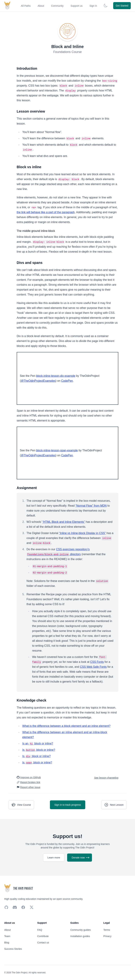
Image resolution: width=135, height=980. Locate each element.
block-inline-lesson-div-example (56, 376)
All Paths (26, 6)
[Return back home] (7, 6)
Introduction (27, 68)
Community (57, 6)
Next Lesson (114, 805)
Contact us (43, 943)
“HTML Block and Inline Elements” (64, 522)
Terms (107, 930)
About (41, 6)
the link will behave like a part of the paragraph (46, 212)
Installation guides (80, 936)
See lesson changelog (106, 778)
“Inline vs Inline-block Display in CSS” (82, 533)
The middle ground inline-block (36, 231)
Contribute (43, 936)
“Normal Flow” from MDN (91, 506)
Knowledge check (32, 700)
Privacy (107, 936)
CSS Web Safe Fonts (93, 667)
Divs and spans (30, 263)
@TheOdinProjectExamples (38, 381)
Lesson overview (31, 111)
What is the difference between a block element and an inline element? (66, 726)
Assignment (27, 488)
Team (7, 936)
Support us (76, 6)
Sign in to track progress (68, 805)
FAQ (40, 930)
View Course (21, 805)
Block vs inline (29, 167)
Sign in (93, 6)
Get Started (122, 6)
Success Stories (13, 949)
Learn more (54, 858)
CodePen (67, 381)
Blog (7, 943)
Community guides (81, 930)
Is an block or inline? (38, 743)
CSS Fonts (97, 662)
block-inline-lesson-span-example (57, 450)
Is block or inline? (39, 750)
